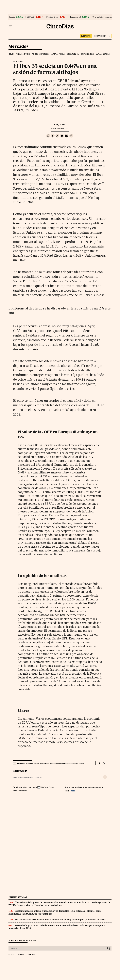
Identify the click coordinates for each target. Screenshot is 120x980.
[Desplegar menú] (11, 26)
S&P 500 (31, 17)
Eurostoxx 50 (76, 17)
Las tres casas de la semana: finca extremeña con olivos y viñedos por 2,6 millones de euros (60, 920)
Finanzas (38, 777)
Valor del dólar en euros (102, 17)
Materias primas (58, 54)
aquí (73, 791)
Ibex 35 (12, 17)
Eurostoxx (21, 955)
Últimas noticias (103, 54)
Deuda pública (73, 54)
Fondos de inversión (40, 54)
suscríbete (86, 36)
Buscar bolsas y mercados (22, 940)
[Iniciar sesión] (102, 36)
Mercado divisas (23, 54)
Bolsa (11, 54)
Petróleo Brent (52, 17)
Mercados (18, 47)
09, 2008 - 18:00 (60, 129)
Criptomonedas (87, 54)
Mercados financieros (22, 777)
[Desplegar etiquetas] (105, 777)
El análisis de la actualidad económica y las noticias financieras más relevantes (50, 764)
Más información (21, 791)
